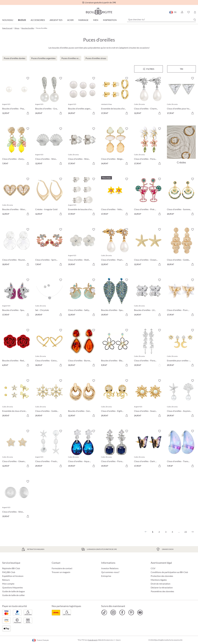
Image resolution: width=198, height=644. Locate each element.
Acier (70, 20)
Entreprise (106, 576)
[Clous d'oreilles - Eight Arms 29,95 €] (116, 398)
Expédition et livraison (13, 576)
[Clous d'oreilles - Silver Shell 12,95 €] (50, 147)
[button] (182, 12)
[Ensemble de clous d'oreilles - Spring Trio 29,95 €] (17, 398)
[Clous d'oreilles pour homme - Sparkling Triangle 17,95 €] (181, 96)
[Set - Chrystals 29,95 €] (50, 298)
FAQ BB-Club (9, 572)
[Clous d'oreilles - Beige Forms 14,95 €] (116, 147)
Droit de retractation (161, 584)
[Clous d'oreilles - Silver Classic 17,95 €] (82, 147)
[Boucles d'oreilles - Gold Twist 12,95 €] (82, 398)
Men (96, 20)
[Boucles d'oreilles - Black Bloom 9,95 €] (116, 348)
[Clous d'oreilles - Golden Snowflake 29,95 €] (50, 398)
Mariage (83, 20)
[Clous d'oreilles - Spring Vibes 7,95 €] (50, 247)
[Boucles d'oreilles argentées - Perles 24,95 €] (82, 96)
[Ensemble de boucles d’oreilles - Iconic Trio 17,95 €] (116, 96)
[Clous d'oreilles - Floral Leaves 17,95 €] (148, 147)
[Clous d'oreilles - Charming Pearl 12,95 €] (148, 96)
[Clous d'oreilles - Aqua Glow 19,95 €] (82, 449)
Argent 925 (56, 20)
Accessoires (38, 20)
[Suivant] (192, 532)
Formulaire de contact (62, 568)
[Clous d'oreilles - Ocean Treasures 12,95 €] (148, 247)
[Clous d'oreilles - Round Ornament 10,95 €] (17, 247)
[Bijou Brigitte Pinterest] (131, 612)
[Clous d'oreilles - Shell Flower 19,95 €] (82, 247)
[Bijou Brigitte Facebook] (122, 612)
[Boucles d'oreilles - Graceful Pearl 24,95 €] (50, 96)
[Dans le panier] (28, 113)
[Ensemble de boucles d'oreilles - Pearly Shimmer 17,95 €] (82, 197)
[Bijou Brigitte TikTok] (104, 612)
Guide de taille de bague (13, 591)
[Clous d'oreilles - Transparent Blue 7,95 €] (181, 449)
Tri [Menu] (182, 69)
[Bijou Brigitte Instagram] (113, 612)
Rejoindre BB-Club (11, 568)
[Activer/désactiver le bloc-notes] (28, 78)
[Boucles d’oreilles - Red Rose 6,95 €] (17, 348)
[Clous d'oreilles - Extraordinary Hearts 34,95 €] (50, 348)
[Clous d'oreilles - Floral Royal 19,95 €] (116, 449)
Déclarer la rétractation (162, 587)
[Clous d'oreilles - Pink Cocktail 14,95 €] (148, 197)
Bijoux (22, 20)
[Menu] (148, 69)
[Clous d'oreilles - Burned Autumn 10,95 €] (82, 348)
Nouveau (8, 20)
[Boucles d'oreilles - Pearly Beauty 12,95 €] (17, 96)
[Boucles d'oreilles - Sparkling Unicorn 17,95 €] (17, 298)
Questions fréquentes (13, 587)
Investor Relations (110, 568)
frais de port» (93, 640)
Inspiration (110, 20)
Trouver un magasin (61, 572)
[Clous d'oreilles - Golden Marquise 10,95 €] (181, 247)
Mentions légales (159, 580)
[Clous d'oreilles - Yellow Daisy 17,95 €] (116, 197)
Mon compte (8, 584)
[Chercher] (195, 20)
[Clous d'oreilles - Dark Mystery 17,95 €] (148, 449)
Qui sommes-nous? (110, 572)
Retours (6, 580)
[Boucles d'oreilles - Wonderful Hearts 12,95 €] (17, 197)
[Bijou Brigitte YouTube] (140, 612)
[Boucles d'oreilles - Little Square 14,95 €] (148, 298)
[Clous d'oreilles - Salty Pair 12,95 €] (82, 298)
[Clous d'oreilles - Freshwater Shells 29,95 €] (50, 449)
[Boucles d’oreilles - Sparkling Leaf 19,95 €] (116, 298)
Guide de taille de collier (13, 595)
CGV (153, 568)
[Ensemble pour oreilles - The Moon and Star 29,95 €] (181, 348)
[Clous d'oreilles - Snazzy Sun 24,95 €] (148, 398)
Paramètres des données (162, 591)
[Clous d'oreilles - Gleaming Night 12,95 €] (17, 449)
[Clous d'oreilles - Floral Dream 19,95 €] (148, 348)
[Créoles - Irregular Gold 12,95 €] (50, 197)
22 (186, 532)
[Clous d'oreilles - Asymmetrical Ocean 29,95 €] (181, 398)
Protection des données (162, 576)
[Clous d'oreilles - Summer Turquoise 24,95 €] (181, 197)
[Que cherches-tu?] (161, 19)
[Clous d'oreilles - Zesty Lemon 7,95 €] (17, 147)
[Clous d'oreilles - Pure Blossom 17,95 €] (181, 298)
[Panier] (195, 12)
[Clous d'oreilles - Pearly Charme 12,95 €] (116, 247)
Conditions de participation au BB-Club (169, 572)
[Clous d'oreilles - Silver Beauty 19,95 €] (17, 499)
